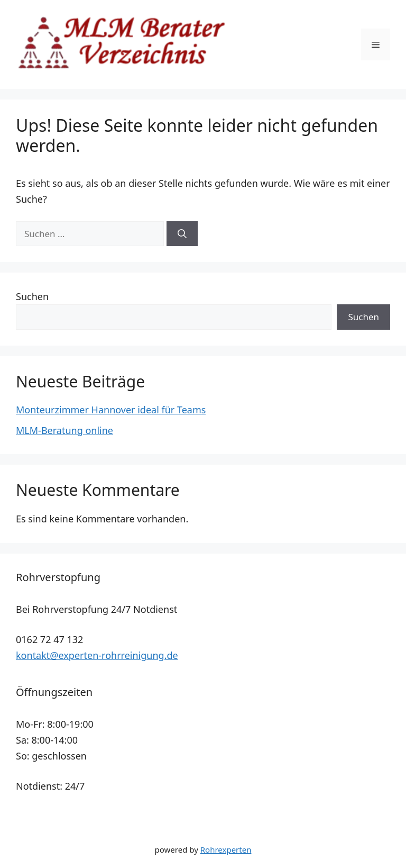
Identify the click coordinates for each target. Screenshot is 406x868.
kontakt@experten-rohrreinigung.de (97, 655)
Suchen (32, 296)
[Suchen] (182, 234)
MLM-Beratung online (64, 430)
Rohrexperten (226, 849)
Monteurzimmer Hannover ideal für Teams (111, 410)
